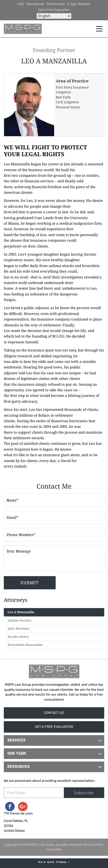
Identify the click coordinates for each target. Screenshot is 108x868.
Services (16, 740)
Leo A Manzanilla (21, 612)
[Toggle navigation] (99, 29)
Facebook (10, 807)
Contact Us (54, 713)
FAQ (21, 4)
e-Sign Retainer (79, 4)
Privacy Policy (93, 845)
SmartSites (54, 849)
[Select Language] (54, 16)
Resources (18, 767)
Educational (35, 4)
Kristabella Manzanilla (25, 645)
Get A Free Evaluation (54, 10)
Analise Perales (19, 620)
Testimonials (56, 4)
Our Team (17, 754)
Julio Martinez (19, 628)
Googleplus (23, 807)
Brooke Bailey (18, 637)
